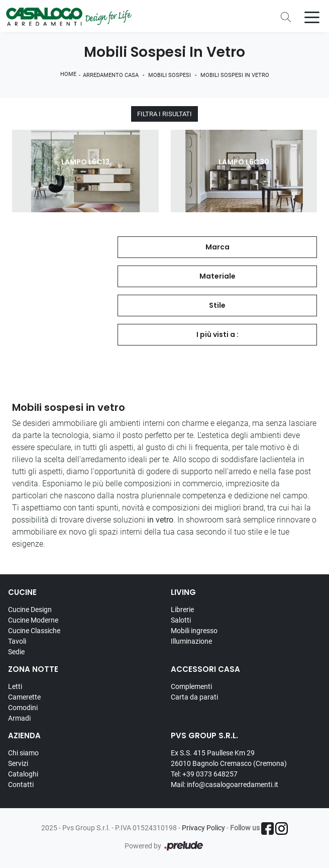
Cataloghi (23, 774)
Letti (15, 686)
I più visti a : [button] (217, 334)
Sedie (16, 652)
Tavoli (17, 641)
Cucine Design (30, 610)
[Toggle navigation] (312, 17)
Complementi (191, 686)
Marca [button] (217, 247)
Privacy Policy (203, 828)
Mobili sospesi (170, 75)
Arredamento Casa (111, 75)
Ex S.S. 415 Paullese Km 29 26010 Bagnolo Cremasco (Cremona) (229, 758)
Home (68, 74)
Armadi (19, 718)
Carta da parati (194, 697)
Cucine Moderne (33, 620)
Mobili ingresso (194, 631)
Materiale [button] (217, 276)
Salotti (181, 620)
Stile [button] (217, 305)
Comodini (23, 708)
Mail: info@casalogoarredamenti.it (225, 785)
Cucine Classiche (34, 631)
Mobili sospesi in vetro (235, 75)
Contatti (21, 785)
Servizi (18, 763)
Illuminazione (191, 641)
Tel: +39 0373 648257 (204, 774)
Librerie (182, 610)
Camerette (24, 697)
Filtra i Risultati (164, 114)
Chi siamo (23, 753)
